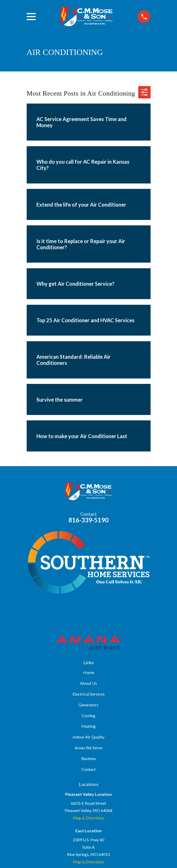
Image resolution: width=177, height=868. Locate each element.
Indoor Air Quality (88, 737)
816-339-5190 (88, 520)
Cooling (88, 715)
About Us (88, 683)
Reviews (89, 758)
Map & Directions (88, 818)
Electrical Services (89, 694)
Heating (88, 726)
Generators (88, 705)
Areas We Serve (88, 748)
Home (89, 672)
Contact (88, 769)
